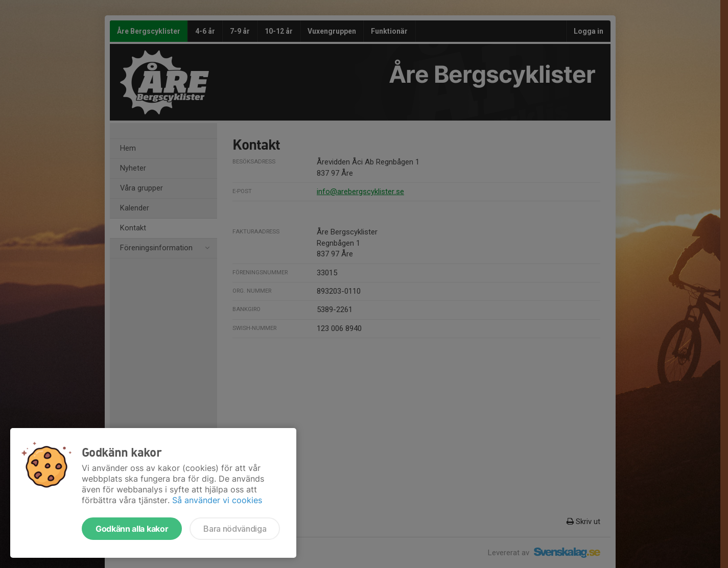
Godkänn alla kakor (132, 529)
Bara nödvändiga (235, 529)
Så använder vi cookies (217, 500)
